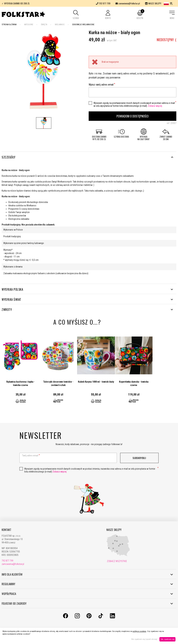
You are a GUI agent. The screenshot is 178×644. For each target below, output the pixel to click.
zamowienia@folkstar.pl (128, 3)
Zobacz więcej (155, 106)
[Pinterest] (89, 617)
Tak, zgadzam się (167, 639)
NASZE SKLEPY (153, 3)
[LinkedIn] (112, 617)
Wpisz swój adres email (101, 85)
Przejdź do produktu (21, 370)
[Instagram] (77, 617)
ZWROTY (87, 309)
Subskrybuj (139, 458)
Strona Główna (9, 25)
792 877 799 (103, 3)
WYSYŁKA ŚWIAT (87, 299)
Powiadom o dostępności (132, 116)
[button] (76, 15)
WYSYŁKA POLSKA (87, 289)
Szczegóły (87, 157)
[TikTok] (101, 617)
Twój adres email (30, 455)
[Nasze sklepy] (118, 555)
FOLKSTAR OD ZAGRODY (87, 604)
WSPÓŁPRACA (87, 594)
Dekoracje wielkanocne (83, 25)
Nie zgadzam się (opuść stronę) (144, 639)
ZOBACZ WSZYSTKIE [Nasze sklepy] (117, 561)
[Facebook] (66, 617)
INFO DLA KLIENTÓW (87, 574)
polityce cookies (139, 631)
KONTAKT (6, 530)
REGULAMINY (87, 584)
